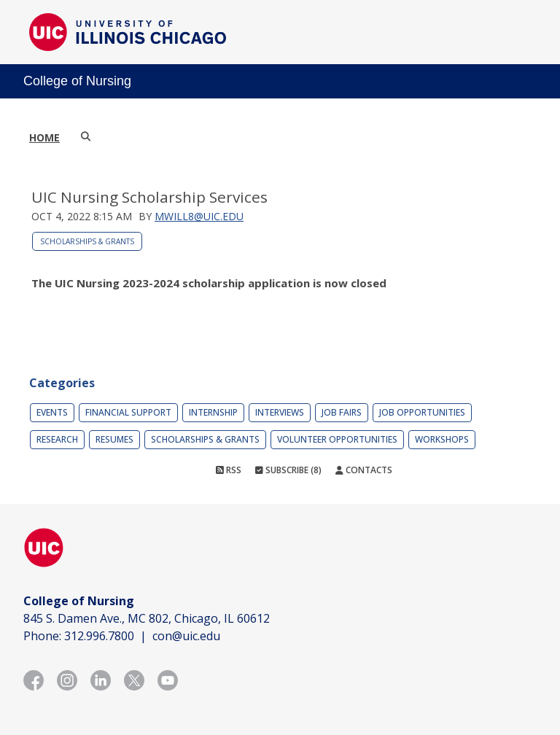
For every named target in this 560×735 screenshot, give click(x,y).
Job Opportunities (422, 412)
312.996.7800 (99, 636)
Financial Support (128, 412)
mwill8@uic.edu (199, 216)
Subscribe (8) (288, 470)
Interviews (280, 412)
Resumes (114, 439)
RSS (229, 470)
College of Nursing (77, 81)
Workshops (442, 439)
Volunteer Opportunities (337, 439)
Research (57, 439)
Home (44, 137)
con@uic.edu (186, 636)
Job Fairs (342, 412)
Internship (213, 412)
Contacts (364, 470)
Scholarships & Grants (87, 241)
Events (52, 412)
